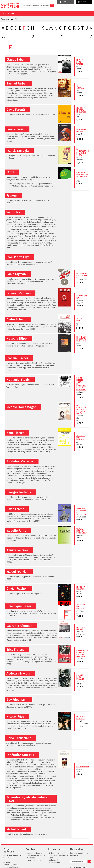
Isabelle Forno (16, 531)
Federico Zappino (19, 293)
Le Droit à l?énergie (81, 588)
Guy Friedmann (17, 700)
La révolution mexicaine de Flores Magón (81, 409)
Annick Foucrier (17, 550)
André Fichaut (16, 319)
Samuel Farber (17, 84)
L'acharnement (83, 767)
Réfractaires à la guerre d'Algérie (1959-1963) (82, 653)
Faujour (12, 196)
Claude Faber (16, 60)
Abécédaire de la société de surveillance (82, 512)
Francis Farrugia (18, 151)
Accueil (4, 19)
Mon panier (84, 2)
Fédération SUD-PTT (20, 755)
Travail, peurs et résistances (81, 531)
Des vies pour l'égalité (80, 677)
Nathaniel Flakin (18, 380)
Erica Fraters (15, 650)
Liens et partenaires (35, 853)
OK (90, 861)
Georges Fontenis (19, 492)
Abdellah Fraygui (18, 674)
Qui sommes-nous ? (57, 853)
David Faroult (16, 110)
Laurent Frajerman (19, 626)
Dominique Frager (19, 606)
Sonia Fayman (16, 274)
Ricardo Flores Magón (21, 407)
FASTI (10, 172)
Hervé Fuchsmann (19, 738)
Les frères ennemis (81, 628)
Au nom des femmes (81, 131)
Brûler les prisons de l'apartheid (81, 339)
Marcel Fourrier (17, 572)
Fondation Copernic (20, 461)
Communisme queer (82, 297)
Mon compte (66, 2)
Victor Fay (13, 212)
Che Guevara (80, 87)
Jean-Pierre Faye (18, 257)
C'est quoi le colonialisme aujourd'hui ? (82, 176)
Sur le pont (79, 320)
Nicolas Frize (15, 717)
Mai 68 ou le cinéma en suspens (81, 110)
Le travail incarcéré (81, 718)
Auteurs (11, 19)
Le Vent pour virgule (80, 62)
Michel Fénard (16, 829)
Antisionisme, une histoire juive (82, 275)
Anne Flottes (15, 433)
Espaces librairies (34, 860)
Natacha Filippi (17, 339)
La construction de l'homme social (83, 152)
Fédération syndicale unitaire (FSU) (27, 799)
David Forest (15, 509)
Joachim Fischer (17, 358)
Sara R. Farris (16, 129)
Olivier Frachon (17, 589)
